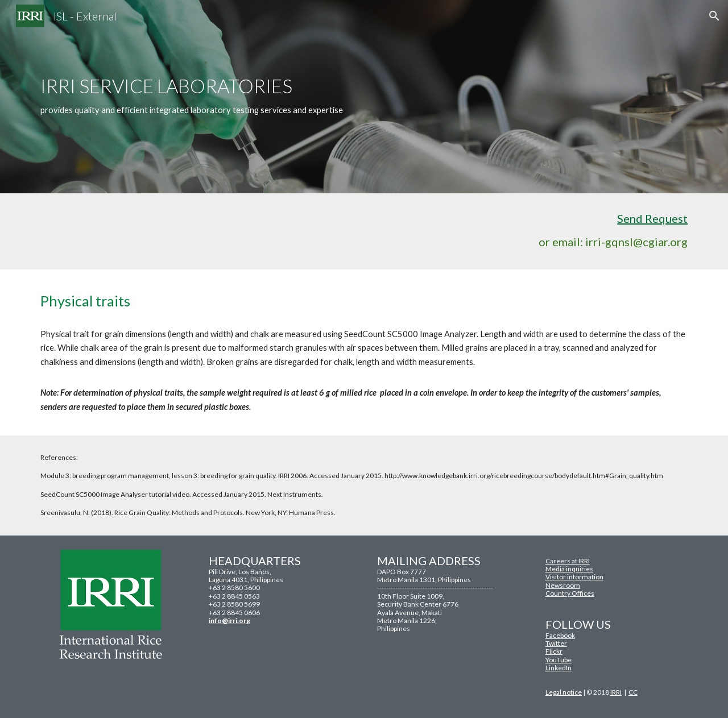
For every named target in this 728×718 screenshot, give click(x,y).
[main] (364, 96)
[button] (714, 16)
